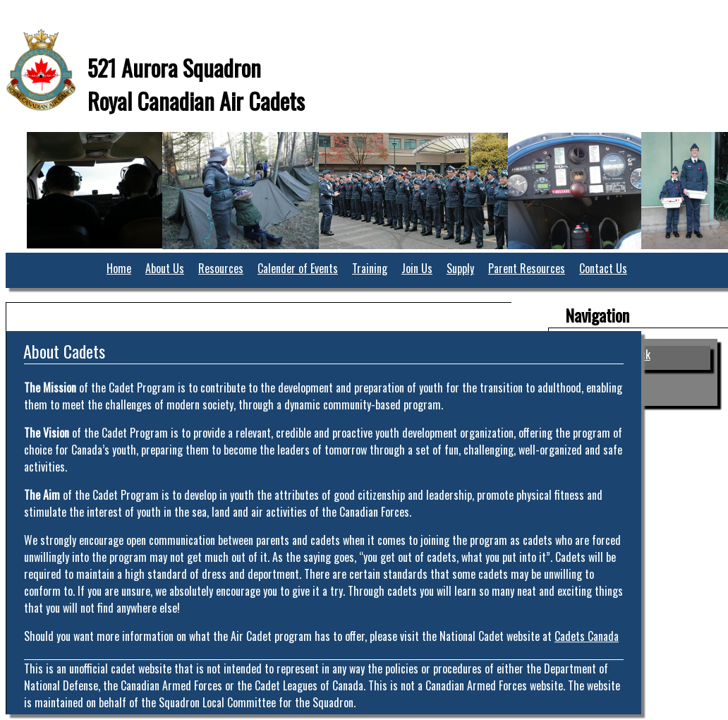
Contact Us (603, 268)
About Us (165, 268)
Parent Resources (527, 268)
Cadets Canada (587, 636)
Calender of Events (298, 268)
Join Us (417, 268)
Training (370, 268)
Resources (221, 268)
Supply (460, 268)
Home (119, 268)
